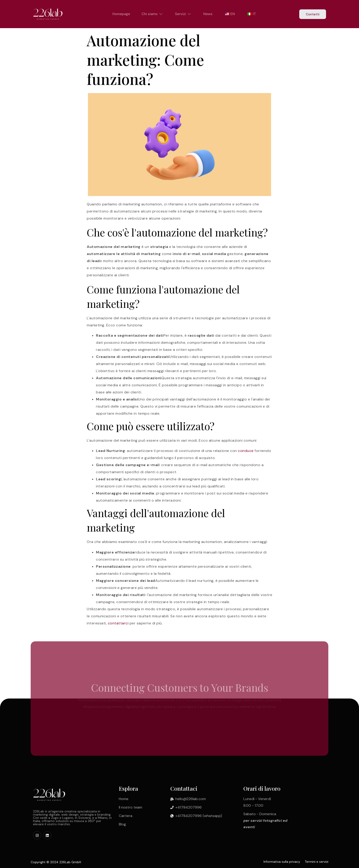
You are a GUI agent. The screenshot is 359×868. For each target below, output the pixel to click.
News (208, 14)
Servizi (183, 14)
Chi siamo (152, 14)
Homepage (121, 14)
